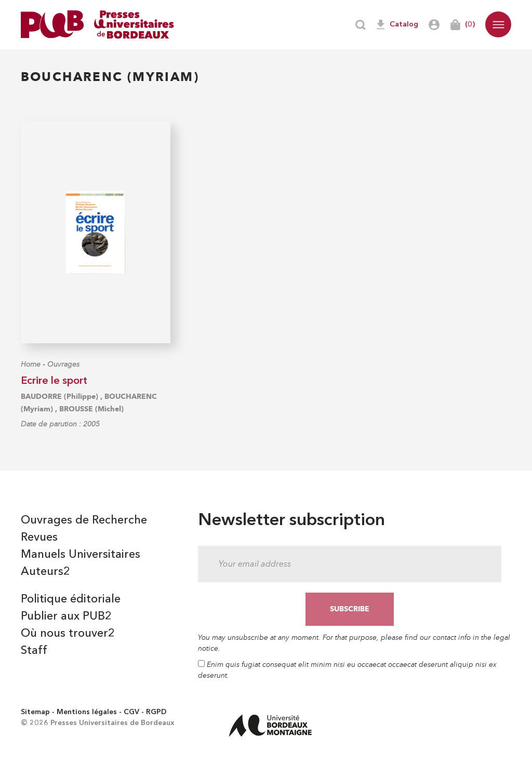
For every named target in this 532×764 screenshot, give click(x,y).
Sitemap (35, 712)
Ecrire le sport (54, 381)
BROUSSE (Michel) (91, 409)
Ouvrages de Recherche (84, 520)
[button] (498, 24)
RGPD (156, 712)
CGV (131, 712)
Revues (39, 538)
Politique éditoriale (71, 599)
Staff (34, 651)
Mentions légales (87, 712)
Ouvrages (63, 364)
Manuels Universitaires (81, 555)
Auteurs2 (45, 572)
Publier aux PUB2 (66, 616)
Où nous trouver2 (68, 634)
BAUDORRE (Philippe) (59, 397)
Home (31, 364)
